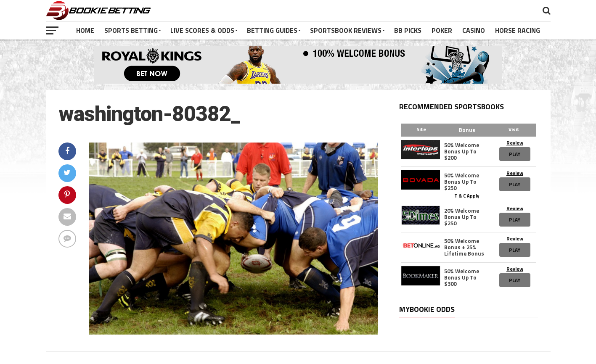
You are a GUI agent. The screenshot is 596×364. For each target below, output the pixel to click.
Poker (442, 30)
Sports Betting (131, 30)
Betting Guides (272, 30)
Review (515, 143)
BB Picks (408, 30)
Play (515, 154)
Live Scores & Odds (202, 30)
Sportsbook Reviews (346, 30)
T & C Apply (467, 195)
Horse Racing (518, 30)
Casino (474, 30)
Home (85, 30)
